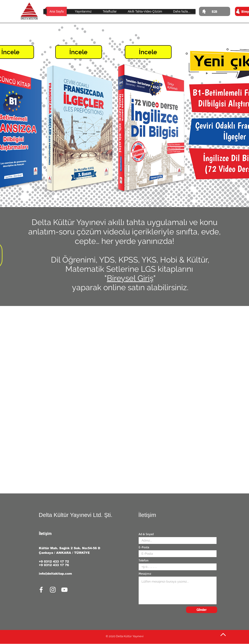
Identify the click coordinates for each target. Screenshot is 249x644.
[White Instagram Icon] (53, 590)
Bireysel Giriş (130, 278)
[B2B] (215, 11)
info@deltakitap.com (55, 574)
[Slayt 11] (99, 201)
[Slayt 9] (110, 201)
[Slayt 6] (125, 201)
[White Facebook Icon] (41, 590)
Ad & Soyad (146, 534)
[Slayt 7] (120, 201)
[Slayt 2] (145, 201)
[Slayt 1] (150, 201)
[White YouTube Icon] (64, 590)
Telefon (144, 560)
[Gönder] (202, 610)
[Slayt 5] (130, 201)
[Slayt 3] (140, 201)
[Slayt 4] (135, 201)
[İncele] (79, 52)
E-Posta (144, 547)
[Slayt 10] (105, 201)
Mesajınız (145, 574)
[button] (110, 11)
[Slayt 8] (115, 201)
